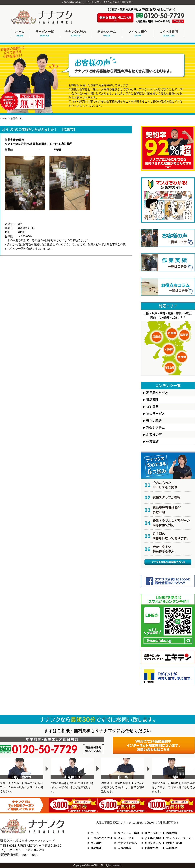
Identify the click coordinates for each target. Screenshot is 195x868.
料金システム (107, 34)
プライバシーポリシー (180, 838)
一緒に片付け (21, 144)
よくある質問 (169, 34)
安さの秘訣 (154, 421)
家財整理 (67, 144)
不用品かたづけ (157, 393)
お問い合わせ (174, 843)
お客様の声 (154, 435)
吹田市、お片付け (49, 144)
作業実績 (10, 140)
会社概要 (172, 848)
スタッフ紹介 (138, 34)
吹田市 (20, 140)
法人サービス (155, 414)
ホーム (20, 34)
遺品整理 (152, 400)
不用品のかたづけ (101, 838)
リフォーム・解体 (129, 833)
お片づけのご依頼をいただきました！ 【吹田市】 (39, 130)
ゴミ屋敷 (152, 407)
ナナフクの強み (76, 34)
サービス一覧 (45, 34)
